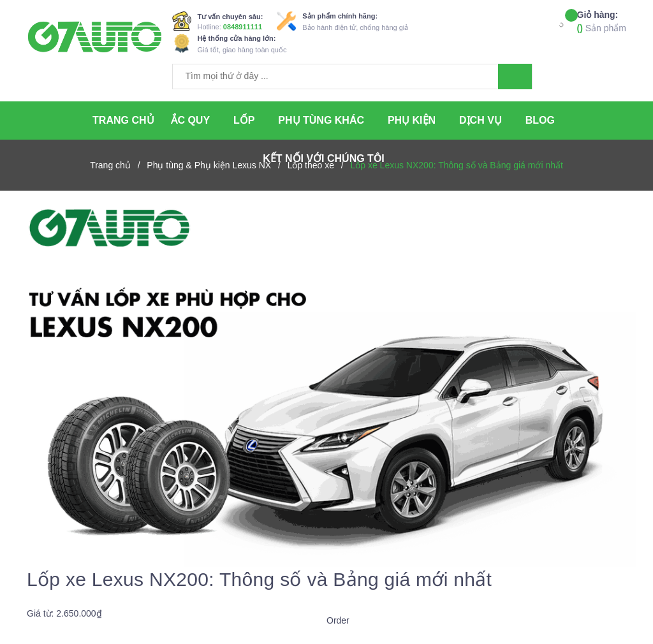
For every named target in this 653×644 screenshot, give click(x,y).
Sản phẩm (602, 21)
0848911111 (243, 27)
